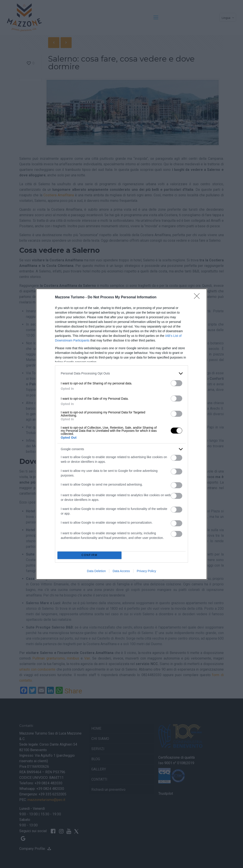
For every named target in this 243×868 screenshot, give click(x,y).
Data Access (121, 571)
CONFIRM (89, 555)
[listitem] (121, 373)
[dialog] (121, 434)
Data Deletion (96, 571)
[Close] (198, 297)
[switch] (176, 383)
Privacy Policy (146, 571)
